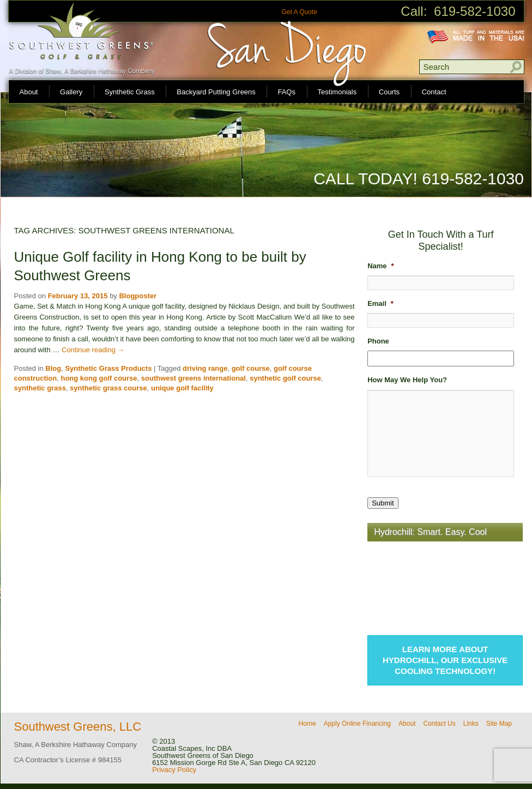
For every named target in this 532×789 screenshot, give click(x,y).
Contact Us (439, 724)
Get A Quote (299, 12)
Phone (378, 341)
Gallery (71, 92)
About (29, 92)
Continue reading (93, 350)
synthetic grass (40, 388)
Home (307, 724)
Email (380, 303)
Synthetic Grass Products (108, 368)
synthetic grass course (108, 388)
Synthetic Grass (130, 92)
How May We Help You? (407, 380)
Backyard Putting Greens (216, 92)
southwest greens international (194, 378)
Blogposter (138, 296)
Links (471, 724)
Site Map (499, 724)
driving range (205, 368)
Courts (389, 92)
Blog (53, 368)
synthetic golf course (285, 378)
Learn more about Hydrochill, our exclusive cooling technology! (445, 660)
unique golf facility (182, 388)
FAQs (286, 92)
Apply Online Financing (357, 724)
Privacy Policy (174, 770)
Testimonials (337, 92)
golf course (251, 368)
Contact (434, 92)
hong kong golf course (99, 378)
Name (380, 266)
